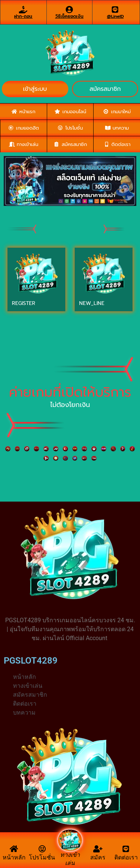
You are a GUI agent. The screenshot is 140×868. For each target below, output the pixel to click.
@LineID (115, 16)
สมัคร (98, 857)
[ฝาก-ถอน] (23, 10)
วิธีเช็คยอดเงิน (69, 16)
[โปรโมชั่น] (42, 849)
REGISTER (24, 303)
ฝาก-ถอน (23, 16)
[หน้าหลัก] (14, 849)
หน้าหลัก (14, 857)
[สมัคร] (98, 849)
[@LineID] (115, 10)
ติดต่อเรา (126, 857)
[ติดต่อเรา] (126, 849)
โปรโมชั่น (42, 857)
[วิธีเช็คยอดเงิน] (69, 10)
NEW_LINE (92, 303)
